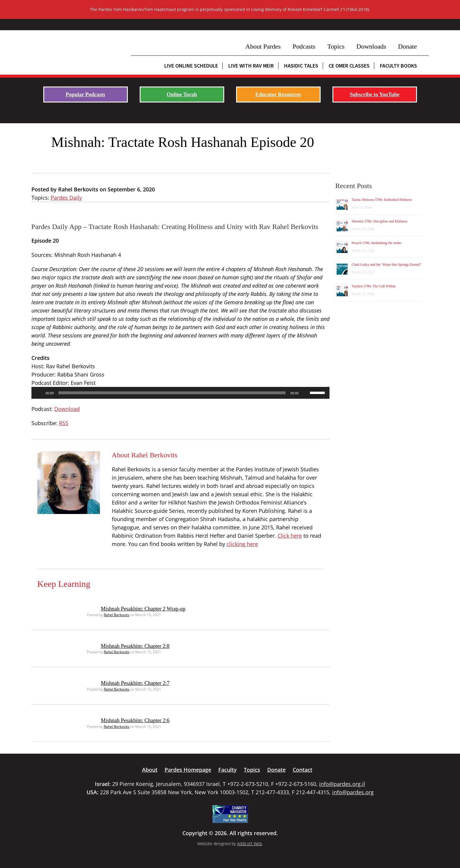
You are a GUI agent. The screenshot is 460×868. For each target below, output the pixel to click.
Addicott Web (249, 844)
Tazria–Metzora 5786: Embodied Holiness (382, 200)
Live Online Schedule (191, 66)
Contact (303, 770)
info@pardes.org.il (342, 784)
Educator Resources (278, 95)
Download (67, 409)
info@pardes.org (353, 792)
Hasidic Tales (301, 66)
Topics (336, 46)
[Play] (39, 393)
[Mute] (305, 393)
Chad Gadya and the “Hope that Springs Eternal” (387, 265)
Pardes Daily (66, 198)
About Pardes (263, 46)
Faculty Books (398, 66)
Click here (290, 536)
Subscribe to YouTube (375, 95)
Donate (408, 46)
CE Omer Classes (349, 66)
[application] (180, 393)
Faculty (227, 770)
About (150, 770)
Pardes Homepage (188, 770)
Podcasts (304, 46)
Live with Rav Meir (251, 66)
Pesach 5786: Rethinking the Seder (377, 243)
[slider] (172, 393)
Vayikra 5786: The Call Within (374, 286)
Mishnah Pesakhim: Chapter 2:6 (135, 720)
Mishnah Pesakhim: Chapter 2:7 (135, 683)
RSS (64, 423)
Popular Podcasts (85, 95)
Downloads (371, 46)
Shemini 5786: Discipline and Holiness (380, 221)
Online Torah (182, 95)
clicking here (242, 544)
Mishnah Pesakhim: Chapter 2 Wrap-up (143, 609)
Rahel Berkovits (117, 615)
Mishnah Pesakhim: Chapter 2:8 (135, 646)
